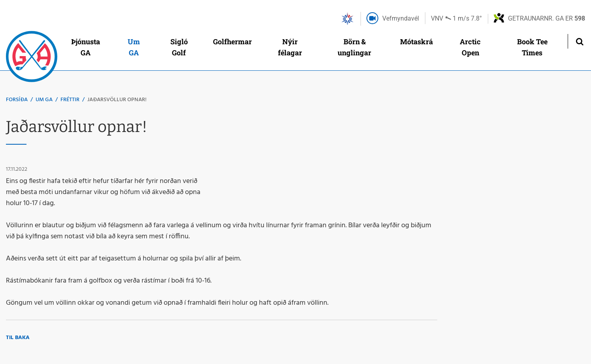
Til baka (18, 338)
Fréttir (70, 100)
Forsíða (17, 100)
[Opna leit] (579, 41)
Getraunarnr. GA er (547, 18)
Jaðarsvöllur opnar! (117, 100)
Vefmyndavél (401, 18)
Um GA (44, 100)
